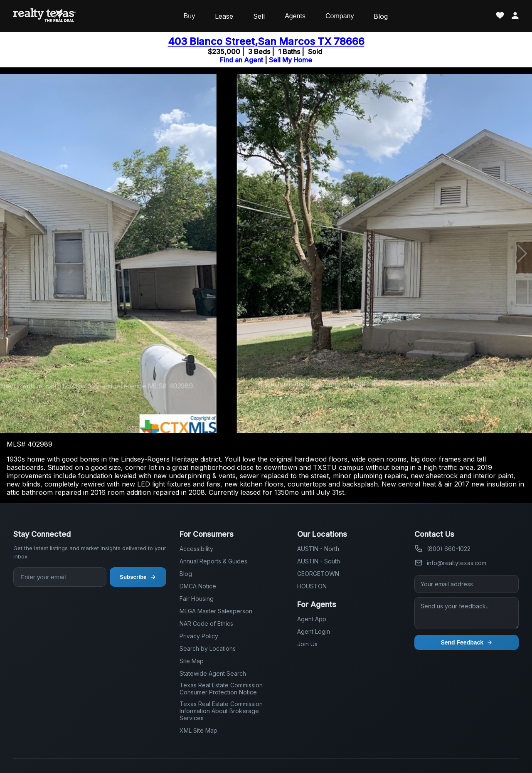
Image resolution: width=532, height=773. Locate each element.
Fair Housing (197, 599)
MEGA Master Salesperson (216, 611)
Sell (259, 16)
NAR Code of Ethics (206, 624)
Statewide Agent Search (213, 673)
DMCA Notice (198, 586)
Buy (190, 16)
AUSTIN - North (318, 549)
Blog (381, 16)
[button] (522, 254)
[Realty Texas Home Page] (44, 16)
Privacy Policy (199, 636)
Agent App (312, 619)
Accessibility (196, 549)
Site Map (192, 661)
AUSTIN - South (319, 561)
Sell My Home (291, 60)
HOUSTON (312, 586)
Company (340, 16)
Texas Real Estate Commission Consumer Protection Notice (221, 689)
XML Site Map (198, 730)
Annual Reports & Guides (213, 561)
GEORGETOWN (318, 574)
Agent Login (314, 631)
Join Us (307, 644)
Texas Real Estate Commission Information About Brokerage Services (221, 711)
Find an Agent (241, 60)
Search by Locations (208, 648)
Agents (295, 16)
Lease (224, 16)
